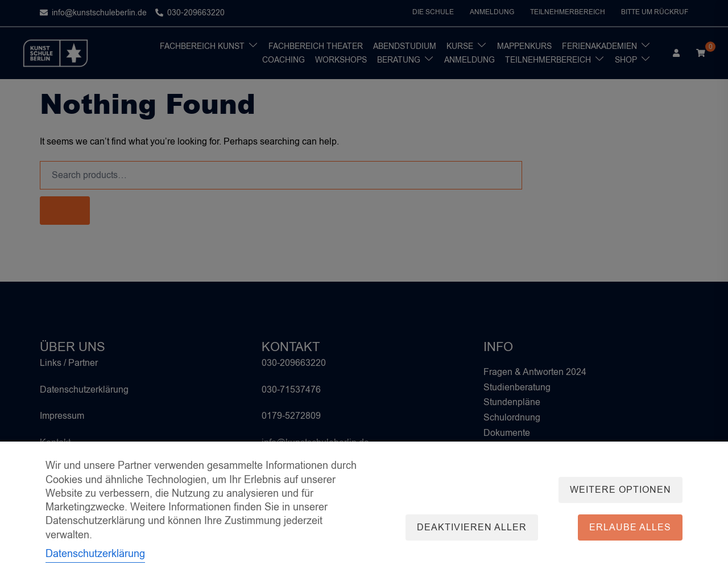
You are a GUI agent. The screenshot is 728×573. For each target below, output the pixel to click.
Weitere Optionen (621, 490)
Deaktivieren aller (472, 527)
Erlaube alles (630, 527)
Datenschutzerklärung (95, 554)
